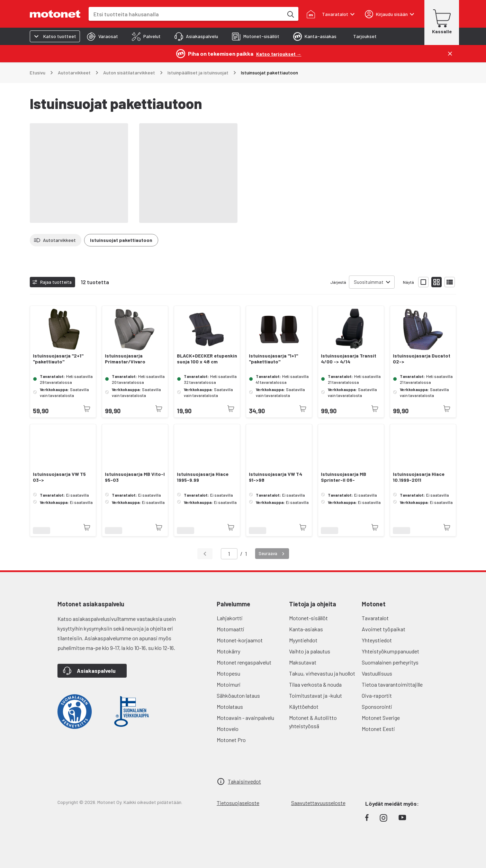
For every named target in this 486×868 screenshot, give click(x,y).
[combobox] (186, 14)
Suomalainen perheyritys (390, 662)
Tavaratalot (375, 618)
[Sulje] (450, 54)
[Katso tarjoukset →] (279, 53)
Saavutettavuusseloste (318, 803)
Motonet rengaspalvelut (244, 662)
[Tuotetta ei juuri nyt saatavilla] (87, 409)
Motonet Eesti (378, 729)
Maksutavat (303, 662)
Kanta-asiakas (306, 629)
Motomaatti (231, 629)
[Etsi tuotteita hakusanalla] (290, 14)
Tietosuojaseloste (238, 803)
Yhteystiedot (377, 640)
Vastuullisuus (377, 673)
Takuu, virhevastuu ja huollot (322, 673)
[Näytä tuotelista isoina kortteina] (423, 282)
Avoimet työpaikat (384, 629)
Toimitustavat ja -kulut (316, 695)
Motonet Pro (231, 740)
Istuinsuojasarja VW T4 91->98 (276, 477)
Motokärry (228, 651)
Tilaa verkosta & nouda (315, 684)
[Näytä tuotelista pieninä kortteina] (436, 282)
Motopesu (228, 673)
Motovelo (228, 729)
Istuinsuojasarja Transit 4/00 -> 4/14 (349, 359)
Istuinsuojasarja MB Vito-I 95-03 (135, 477)
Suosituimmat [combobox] (369, 282)
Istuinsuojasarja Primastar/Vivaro (125, 359)
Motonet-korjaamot (240, 640)
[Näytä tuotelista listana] (450, 282)
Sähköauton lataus (238, 695)
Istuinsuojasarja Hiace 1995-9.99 (203, 477)
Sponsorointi (377, 707)
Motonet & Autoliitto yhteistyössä (313, 722)
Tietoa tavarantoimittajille (392, 684)
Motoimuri (229, 684)
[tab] (102, 36)
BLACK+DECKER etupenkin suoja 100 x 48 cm (207, 359)
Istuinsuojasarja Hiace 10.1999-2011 (419, 477)
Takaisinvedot (244, 781)
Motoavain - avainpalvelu (245, 718)
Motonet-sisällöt (308, 618)
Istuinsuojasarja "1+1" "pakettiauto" (273, 359)
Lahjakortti (230, 618)
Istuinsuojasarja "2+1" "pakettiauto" (58, 359)
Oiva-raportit (377, 695)
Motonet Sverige (381, 718)
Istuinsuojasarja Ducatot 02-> (422, 359)
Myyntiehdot (303, 640)
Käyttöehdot (304, 707)
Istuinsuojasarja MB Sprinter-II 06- (344, 477)
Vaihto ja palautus (310, 651)
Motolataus (230, 707)
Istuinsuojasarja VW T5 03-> (59, 477)
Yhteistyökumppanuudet (390, 651)
